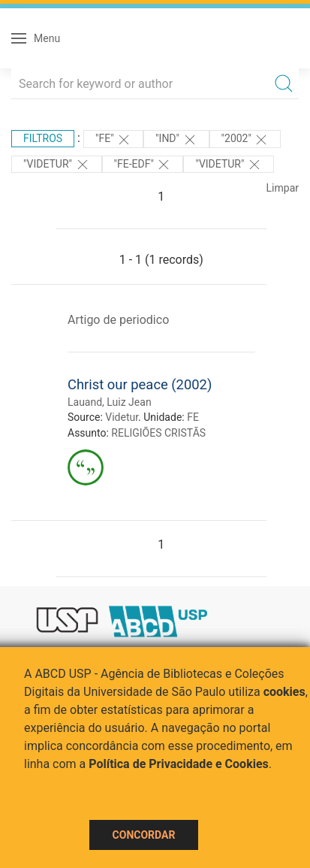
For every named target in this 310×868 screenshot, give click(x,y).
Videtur (122, 417)
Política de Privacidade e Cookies (179, 764)
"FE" (113, 140)
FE (193, 417)
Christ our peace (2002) (140, 384)
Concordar (144, 835)
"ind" (176, 140)
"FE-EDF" (143, 165)
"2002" (245, 140)
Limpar (283, 188)
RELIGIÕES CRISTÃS (158, 433)
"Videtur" (57, 165)
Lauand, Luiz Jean (110, 402)
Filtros (43, 138)
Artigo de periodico (118, 320)
